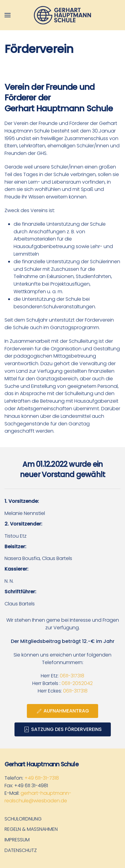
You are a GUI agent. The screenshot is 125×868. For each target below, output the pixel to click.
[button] (8, 15)
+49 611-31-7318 (42, 778)
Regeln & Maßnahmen (31, 829)
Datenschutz (21, 850)
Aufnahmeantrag (62, 711)
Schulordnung (23, 819)
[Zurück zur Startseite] (62, 15)
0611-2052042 (77, 683)
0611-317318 (72, 676)
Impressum (17, 840)
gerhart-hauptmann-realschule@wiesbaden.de (38, 797)
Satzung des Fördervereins (63, 729)
